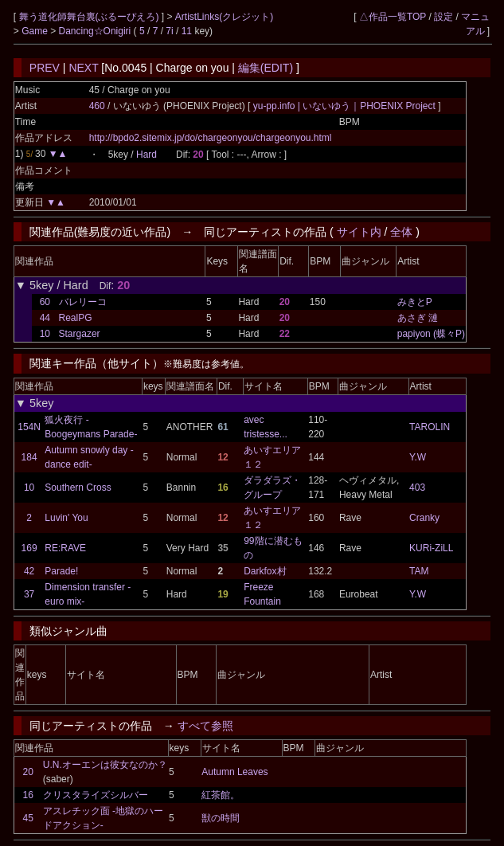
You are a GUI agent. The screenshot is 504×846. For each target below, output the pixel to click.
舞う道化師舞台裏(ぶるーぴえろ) (90, 17)
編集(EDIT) (266, 68)
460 (97, 106)
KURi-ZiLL (431, 548)
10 (45, 334)
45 (28, 818)
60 (45, 302)
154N (29, 427)
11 (187, 31)
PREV (45, 68)
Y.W (418, 457)
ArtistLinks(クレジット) (224, 17)
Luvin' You (66, 518)
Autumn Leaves (234, 772)
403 (417, 488)
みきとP (415, 302)
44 (45, 318)
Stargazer (80, 334)
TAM (419, 571)
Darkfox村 (265, 571)
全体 (401, 232)
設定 (443, 17)
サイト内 (359, 232)
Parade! (61, 571)
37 (29, 594)
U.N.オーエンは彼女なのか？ (105, 765)
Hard (147, 155)
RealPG (76, 318)
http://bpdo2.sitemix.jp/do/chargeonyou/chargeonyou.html (211, 138)
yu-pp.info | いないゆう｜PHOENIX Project (346, 106)
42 (29, 571)
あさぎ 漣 (418, 318)
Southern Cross (78, 488)
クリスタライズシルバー (96, 795)
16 (28, 795)
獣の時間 (221, 818)
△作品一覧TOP (393, 17)
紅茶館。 (221, 795)
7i (169, 31)
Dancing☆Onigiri (96, 31)
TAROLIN (430, 427)
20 (28, 772)
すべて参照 (205, 726)
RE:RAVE (65, 548)
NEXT (83, 68)
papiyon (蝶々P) (431, 334)
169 (29, 548)
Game (36, 31)
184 (29, 457)
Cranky (424, 518)
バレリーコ (83, 302)
